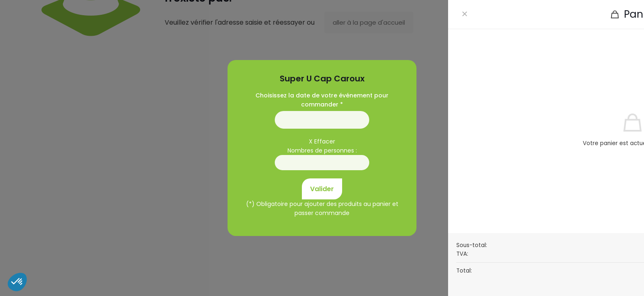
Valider (322, 189)
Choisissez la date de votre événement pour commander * (322, 100)
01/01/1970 (322, 120)
